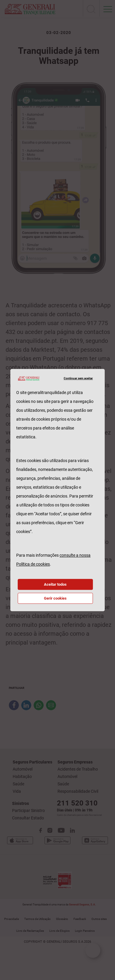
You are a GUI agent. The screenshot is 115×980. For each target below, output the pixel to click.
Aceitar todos (55, 584)
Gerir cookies (55, 598)
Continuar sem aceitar (78, 378)
